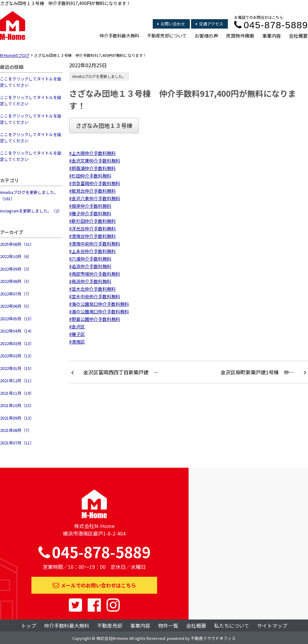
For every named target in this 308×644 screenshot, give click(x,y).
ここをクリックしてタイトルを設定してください (31, 82)
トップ (29, 625)
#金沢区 (77, 327)
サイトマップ (272, 625)
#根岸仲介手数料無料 (90, 206)
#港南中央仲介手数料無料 (95, 244)
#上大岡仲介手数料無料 (92, 153)
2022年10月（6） (16, 256)
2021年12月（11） (17, 380)
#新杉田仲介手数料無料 (92, 221)
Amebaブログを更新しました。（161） (29, 195)
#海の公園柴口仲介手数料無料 (99, 304)
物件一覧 (168, 625)
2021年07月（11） (17, 443)
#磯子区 (77, 334)
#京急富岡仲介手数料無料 (95, 183)
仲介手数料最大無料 (119, 36)
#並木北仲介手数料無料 (92, 289)
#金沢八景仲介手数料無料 (95, 198)
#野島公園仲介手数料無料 (95, 319)
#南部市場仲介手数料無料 (95, 274)
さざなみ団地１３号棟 (104, 125)
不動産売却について (167, 36)
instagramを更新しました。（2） (31, 211)
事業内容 (272, 36)
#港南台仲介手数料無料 (92, 236)
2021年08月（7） (16, 430)
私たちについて (232, 625)
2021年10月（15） (17, 405)
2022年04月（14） (17, 331)
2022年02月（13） (17, 356)
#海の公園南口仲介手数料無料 (99, 311)
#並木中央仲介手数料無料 (95, 296)
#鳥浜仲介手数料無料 (90, 281)
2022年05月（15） (17, 319)
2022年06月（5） (16, 306)
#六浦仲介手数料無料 (90, 259)
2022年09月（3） (16, 269)
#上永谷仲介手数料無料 (92, 251)
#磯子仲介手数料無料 (90, 213)
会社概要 (298, 36)
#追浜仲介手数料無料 (90, 266)
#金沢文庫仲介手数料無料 (95, 161)
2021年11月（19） (17, 393)
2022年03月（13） (17, 343)
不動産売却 (110, 625)
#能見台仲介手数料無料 (92, 191)
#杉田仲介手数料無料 (90, 176)
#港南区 (77, 342)
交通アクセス (209, 24)
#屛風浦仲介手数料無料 (92, 168)
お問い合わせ (171, 24)
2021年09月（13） (17, 418)
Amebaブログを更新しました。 (99, 76)
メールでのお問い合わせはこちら (94, 585)
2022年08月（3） (16, 281)
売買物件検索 (240, 36)
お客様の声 (206, 36)
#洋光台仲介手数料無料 (92, 228)
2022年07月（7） (16, 294)
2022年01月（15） (17, 368)
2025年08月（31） (17, 244)
